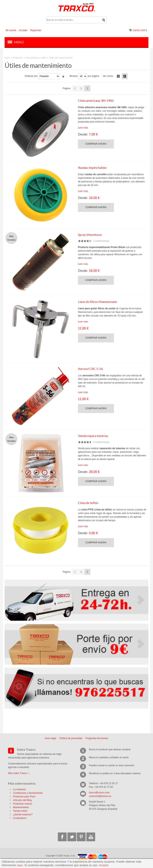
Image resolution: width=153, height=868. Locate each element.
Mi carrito (131, 30)
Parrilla (118, 76)
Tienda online (20, 811)
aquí (20, 865)
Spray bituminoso (90, 235)
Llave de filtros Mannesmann (97, 302)
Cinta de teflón (88, 503)
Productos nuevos (23, 804)
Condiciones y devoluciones (28, 793)
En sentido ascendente (63, 76)
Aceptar (104, 865)
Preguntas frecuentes (97, 738)
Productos (18, 58)
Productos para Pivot (24, 797)
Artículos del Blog (22, 800)
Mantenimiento (21, 807)
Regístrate (36, 30)
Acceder (23, 30)
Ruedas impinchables (92, 168)
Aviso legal (50, 738)
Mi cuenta (11, 30)
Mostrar (74, 76)
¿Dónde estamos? (23, 815)
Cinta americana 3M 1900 (96, 100)
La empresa (19, 789)
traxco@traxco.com (99, 793)
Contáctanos (20, 818)
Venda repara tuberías (93, 436)
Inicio (7, 58)
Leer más (83, 128)
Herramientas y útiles (36, 58)
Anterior (75, 88)
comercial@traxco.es (100, 796)
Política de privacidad (71, 738)
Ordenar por (31, 76)
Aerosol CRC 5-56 (90, 369)
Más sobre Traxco (17, 773)
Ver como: (108, 76)
